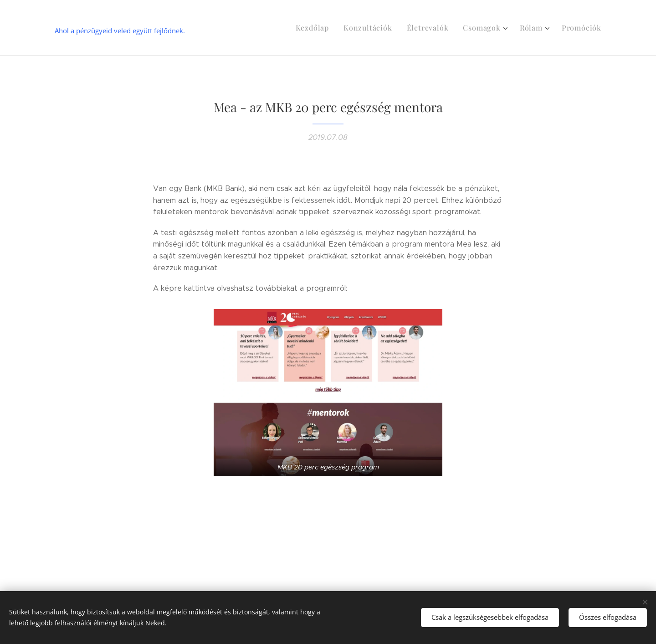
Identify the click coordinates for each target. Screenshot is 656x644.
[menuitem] (329, 28)
